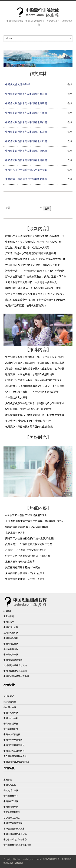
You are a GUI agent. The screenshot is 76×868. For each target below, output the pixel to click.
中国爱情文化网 (11, 627)
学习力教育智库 (11, 649)
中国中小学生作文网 (13, 740)
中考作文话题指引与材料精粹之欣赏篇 (26, 132)
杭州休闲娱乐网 (11, 633)
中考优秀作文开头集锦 (18, 84)
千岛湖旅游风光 (11, 724)
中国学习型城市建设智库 (15, 834)
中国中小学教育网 (12, 734)
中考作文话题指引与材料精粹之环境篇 (26, 141)
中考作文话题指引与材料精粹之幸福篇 (26, 122)
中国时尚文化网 (11, 644)
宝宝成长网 (9, 616)
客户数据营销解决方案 (14, 829)
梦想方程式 (9, 696)
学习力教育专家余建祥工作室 (17, 845)
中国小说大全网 (11, 718)
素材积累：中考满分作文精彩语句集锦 (26, 179)
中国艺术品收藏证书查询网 (16, 676)
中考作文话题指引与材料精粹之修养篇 (26, 94)
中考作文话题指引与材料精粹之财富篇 (26, 160)
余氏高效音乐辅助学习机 (15, 756)
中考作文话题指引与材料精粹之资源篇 (26, 151)
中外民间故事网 (11, 654)
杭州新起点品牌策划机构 (15, 665)
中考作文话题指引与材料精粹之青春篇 (26, 103)
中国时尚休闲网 (11, 638)
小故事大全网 (10, 707)
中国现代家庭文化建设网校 (16, 762)
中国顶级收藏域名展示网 (15, 671)
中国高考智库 (10, 785)
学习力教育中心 (11, 796)
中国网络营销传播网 (13, 660)
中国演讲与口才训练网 (14, 751)
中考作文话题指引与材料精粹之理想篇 (26, 113)
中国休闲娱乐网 (11, 713)
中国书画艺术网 (11, 801)
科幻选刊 (8, 611)
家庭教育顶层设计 (12, 812)
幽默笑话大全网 (11, 790)
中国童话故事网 (11, 807)
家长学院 (8, 780)
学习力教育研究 (11, 729)
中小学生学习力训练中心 (15, 839)
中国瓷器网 (9, 622)
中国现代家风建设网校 (14, 745)
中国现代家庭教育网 (13, 823)
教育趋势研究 (10, 702)
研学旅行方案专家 (12, 818)
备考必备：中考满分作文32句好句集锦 (26, 170)
